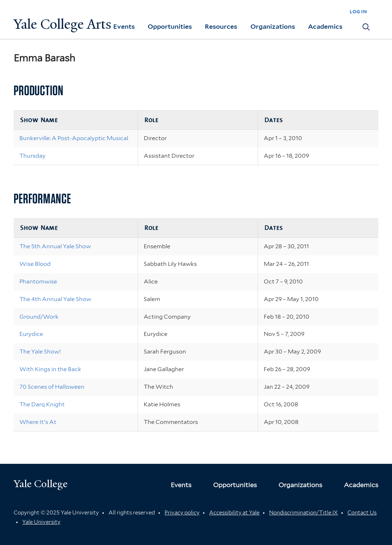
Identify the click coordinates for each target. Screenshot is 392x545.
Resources (221, 26)
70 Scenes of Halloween (52, 387)
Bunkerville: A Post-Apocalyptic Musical (74, 138)
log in (358, 11)
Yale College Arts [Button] (63, 24)
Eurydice (31, 334)
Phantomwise (38, 281)
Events (124, 26)
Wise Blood (35, 264)
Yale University (41, 522)
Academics (325, 26)
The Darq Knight (42, 404)
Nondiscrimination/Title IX (303, 513)
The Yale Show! (40, 352)
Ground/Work (39, 317)
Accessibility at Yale (234, 513)
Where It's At (38, 422)
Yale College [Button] (41, 484)
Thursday (33, 156)
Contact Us (362, 513)
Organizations (273, 26)
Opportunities (170, 26)
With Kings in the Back (50, 369)
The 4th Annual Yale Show (55, 299)
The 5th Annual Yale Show (55, 246)
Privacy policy (182, 513)
